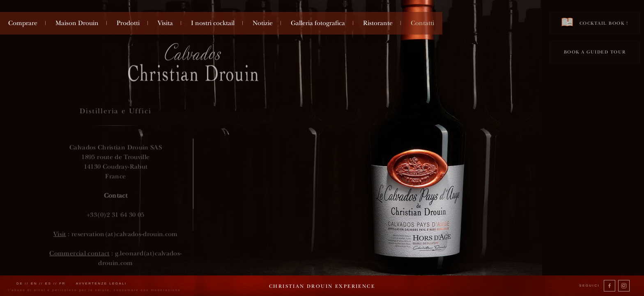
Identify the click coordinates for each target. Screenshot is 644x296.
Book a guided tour (595, 52)
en (34, 283)
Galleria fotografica (318, 23)
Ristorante (378, 23)
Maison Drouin (77, 23)
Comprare (23, 23)
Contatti (422, 23)
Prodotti (128, 23)
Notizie (263, 23)
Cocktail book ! (595, 23)
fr (62, 283)
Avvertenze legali (101, 283)
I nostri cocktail (213, 23)
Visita (165, 23)
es (48, 283)
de (20, 283)
